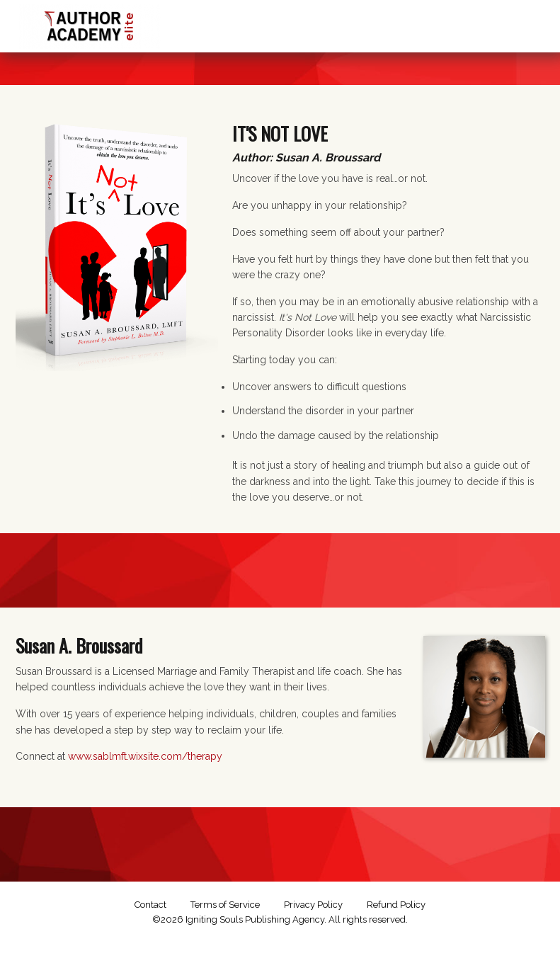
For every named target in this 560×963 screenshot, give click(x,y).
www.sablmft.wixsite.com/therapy (145, 756)
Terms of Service (225, 905)
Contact (150, 905)
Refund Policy (396, 905)
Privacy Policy (313, 905)
